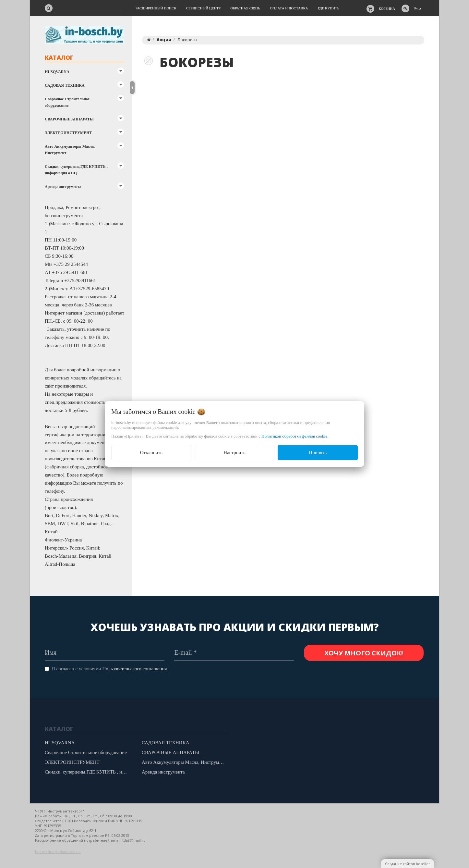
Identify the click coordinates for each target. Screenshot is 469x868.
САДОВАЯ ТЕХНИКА (65, 85)
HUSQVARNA (57, 72)
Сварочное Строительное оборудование (67, 102)
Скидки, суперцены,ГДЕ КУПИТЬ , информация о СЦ (76, 170)
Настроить (234, 453)
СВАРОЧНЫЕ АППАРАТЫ (69, 119)
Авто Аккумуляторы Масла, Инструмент (70, 150)
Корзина (387, 8)
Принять (318, 453)
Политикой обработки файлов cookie (294, 436)
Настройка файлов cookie (58, 852)
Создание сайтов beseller (408, 864)
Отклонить (151, 453)
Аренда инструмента (63, 187)
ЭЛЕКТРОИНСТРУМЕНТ (68, 133)
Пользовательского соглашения (134, 669)
